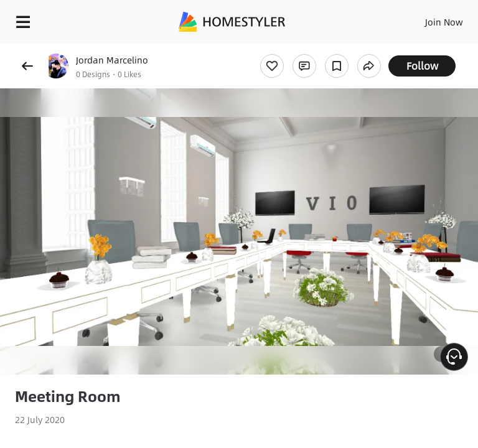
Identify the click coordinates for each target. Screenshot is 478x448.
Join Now (444, 22)
